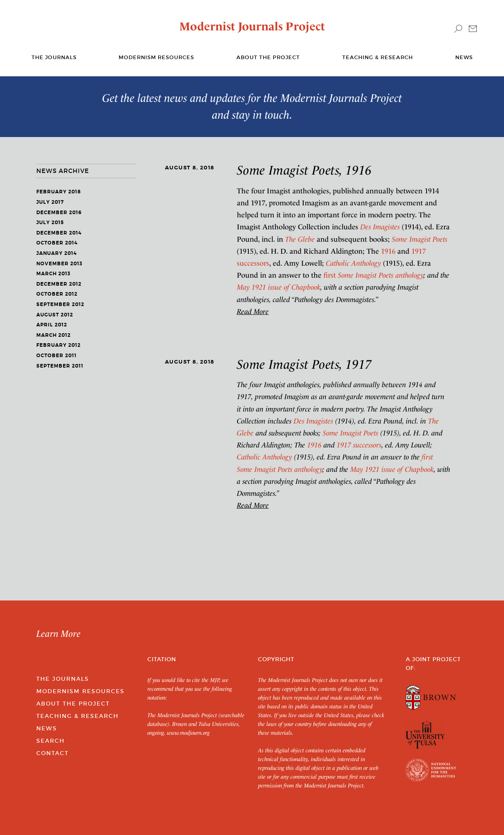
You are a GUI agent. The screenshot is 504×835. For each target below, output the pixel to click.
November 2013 (60, 264)
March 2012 (54, 335)
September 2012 (60, 304)
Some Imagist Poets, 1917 (304, 364)
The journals (54, 57)
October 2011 (57, 356)
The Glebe (300, 239)
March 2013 (54, 274)
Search (51, 741)
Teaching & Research (378, 57)
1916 (388, 251)
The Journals (63, 679)
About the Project (268, 57)
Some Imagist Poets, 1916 (304, 170)
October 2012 (57, 294)
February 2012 (59, 345)
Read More (253, 311)
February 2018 (59, 192)
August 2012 (55, 315)
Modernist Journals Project (252, 26)
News (464, 57)
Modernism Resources (156, 57)
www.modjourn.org (188, 733)
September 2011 (60, 366)
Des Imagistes (380, 227)
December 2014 (59, 233)
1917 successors (359, 445)
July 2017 (50, 202)
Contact (53, 753)
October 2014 (57, 243)
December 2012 (59, 284)
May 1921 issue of (279, 287)
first (373, 275)
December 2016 (59, 213)
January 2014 (57, 253)
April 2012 (52, 325)
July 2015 (50, 223)
